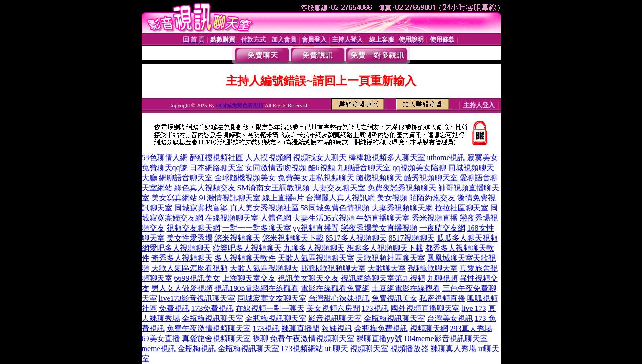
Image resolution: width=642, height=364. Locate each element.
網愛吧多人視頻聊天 (176, 248)
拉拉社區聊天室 (462, 208)
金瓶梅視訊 (197, 348)
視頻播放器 (409, 348)
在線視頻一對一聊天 (270, 308)
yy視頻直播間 (316, 228)
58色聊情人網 (165, 158)
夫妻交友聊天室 (338, 188)
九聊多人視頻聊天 (314, 248)
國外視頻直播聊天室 (425, 308)
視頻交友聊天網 (193, 228)
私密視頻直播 (442, 298)
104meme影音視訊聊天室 (446, 338)
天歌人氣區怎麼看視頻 (190, 268)
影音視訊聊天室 (335, 318)
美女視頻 (392, 198)
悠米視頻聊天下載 (293, 238)
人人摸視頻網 (268, 158)
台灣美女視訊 (450, 318)
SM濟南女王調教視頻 (274, 188)
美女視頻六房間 (333, 308)
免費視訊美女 (394, 298)
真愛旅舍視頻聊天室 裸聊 (225, 338)
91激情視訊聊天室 (230, 198)
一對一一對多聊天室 (257, 228)
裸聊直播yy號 (379, 338)
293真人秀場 (471, 328)
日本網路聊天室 (216, 168)
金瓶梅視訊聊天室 (213, 318)
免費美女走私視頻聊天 (316, 178)
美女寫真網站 (174, 198)
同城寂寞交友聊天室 (272, 298)
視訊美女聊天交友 (308, 278)
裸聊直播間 (301, 328)
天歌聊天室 (387, 268)
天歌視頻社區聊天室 (391, 258)
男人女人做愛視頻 (182, 288)
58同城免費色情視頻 (240, 105)
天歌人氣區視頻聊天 (264, 268)
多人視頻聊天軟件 (245, 258)
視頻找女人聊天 (320, 158)
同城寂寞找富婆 (201, 208)
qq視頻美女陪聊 (419, 168)
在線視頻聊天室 (232, 218)
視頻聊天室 (369, 348)
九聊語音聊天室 (364, 168)
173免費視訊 (213, 308)
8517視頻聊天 (412, 238)
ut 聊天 (337, 348)
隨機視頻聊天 (379, 178)
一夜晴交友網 (442, 228)
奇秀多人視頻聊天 (182, 258)
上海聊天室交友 (249, 278)
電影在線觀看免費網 (335, 288)
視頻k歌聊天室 (433, 268)
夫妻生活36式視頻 (324, 218)
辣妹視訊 (337, 328)
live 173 (474, 308)
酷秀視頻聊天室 (431, 178)
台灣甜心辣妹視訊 (339, 298)
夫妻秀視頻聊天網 (402, 208)
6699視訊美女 (197, 278)
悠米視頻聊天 (237, 238)
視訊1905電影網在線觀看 (257, 288)
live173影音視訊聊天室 (197, 298)
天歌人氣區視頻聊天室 (316, 258)
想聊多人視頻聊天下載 (385, 248)
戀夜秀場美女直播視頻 (379, 228)
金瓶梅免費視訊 (381, 328)
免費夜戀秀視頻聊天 (402, 188)
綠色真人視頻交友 (205, 188)
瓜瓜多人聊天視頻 (467, 238)
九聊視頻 (442, 278)
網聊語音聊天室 (186, 178)
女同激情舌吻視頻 (276, 168)
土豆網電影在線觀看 (406, 288)
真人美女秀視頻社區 (264, 208)
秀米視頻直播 (435, 218)
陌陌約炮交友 (432, 198)
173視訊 (375, 308)
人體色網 (276, 218)
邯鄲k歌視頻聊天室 (333, 268)
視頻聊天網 (429, 328)
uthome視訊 (446, 158)
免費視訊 (174, 308)
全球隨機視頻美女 (245, 178)
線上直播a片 (283, 198)
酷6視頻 (322, 168)
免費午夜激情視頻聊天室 (209, 328)
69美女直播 (161, 338)
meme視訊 (159, 348)
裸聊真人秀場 (453, 348)
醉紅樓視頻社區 (216, 158)
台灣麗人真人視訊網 (340, 198)
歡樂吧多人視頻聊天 (247, 248)
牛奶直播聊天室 (383, 218)
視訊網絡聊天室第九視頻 (383, 278)
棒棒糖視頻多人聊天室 (387, 158)
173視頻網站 (302, 348)
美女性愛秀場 (190, 238)
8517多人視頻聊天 (356, 238)
